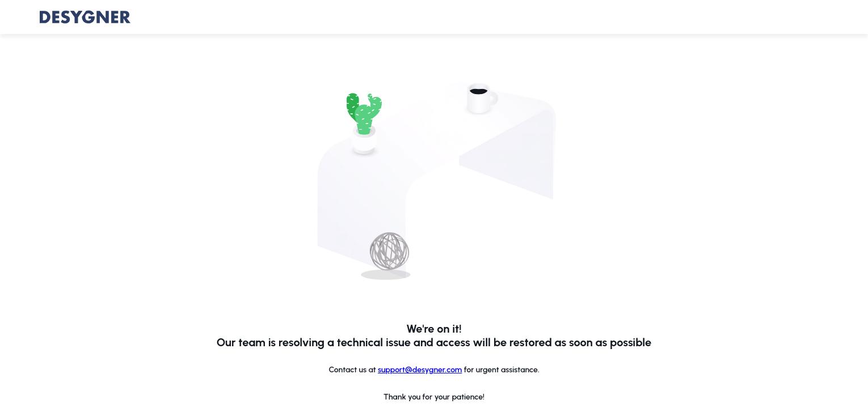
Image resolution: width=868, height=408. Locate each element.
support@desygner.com (420, 370)
